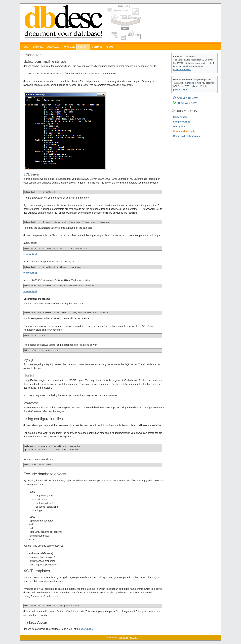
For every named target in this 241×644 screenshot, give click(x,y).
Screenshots (180, 117)
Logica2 (124, 637)
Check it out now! (182, 69)
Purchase (69, 47)
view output (30, 254)
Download (53, 47)
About (109, 47)
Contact (97, 47)
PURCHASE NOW (187, 103)
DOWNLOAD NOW (187, 98)
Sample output (181, 122)
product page (180, 89)
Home (25, 47)
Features (37, 47)
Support (83, 47)
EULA (133, 637)
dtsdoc (191, 83)
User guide (179, 127)
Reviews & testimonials (186, 136)
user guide (87, 629)
